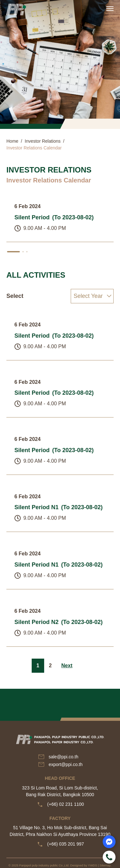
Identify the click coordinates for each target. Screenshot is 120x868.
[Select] (92, 296)
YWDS (93, 865)
